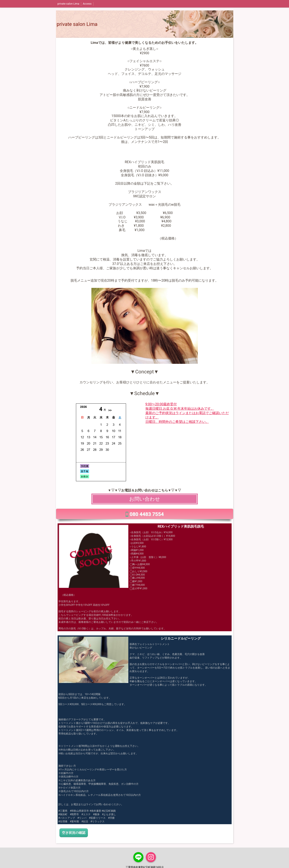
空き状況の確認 (74, 833)
